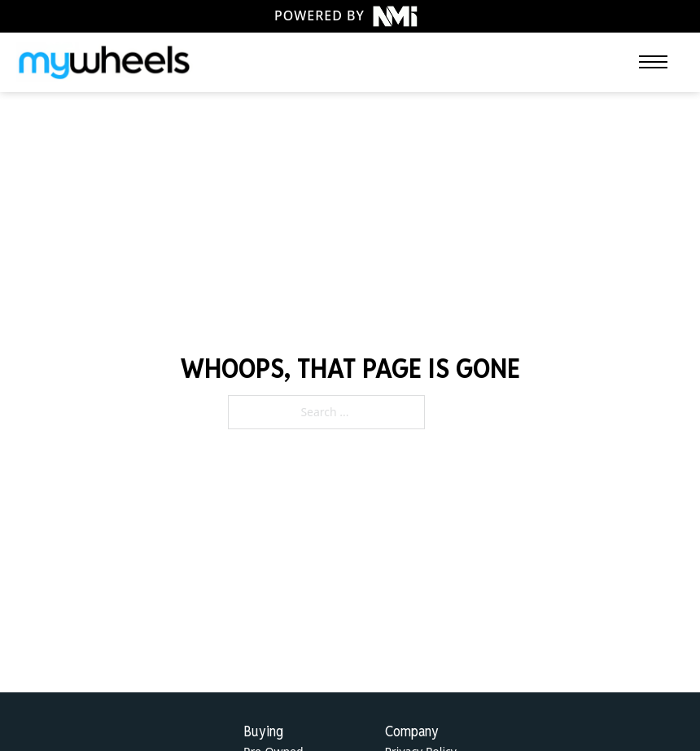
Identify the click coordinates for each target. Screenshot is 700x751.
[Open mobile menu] (653, 62)
